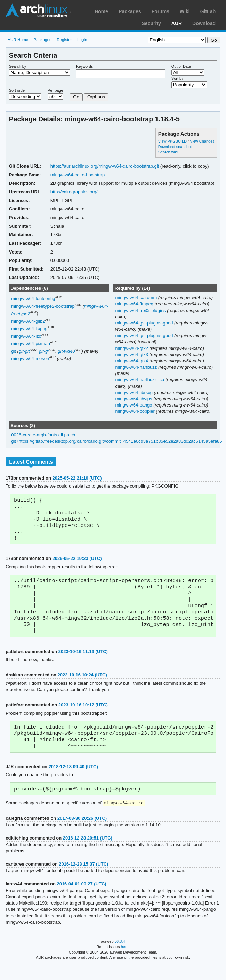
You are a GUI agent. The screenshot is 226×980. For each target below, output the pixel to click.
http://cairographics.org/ (74, 192)
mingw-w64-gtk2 (132, 348)
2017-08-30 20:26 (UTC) (82, 833)
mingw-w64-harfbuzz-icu (140, 380)
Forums (160, 11)
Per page (55, 90)
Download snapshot (175, 147)
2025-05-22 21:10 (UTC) (77, 478)
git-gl (44, 351)
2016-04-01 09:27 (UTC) (81, 899)
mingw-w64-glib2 (28, 321)
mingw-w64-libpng (29, 329)
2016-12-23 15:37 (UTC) (83, 879)
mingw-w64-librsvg (134, 392)
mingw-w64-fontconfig (33, 299)
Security (151, 23)
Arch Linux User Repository (38, 10)
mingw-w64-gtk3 (132, 355)
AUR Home (18, 39)
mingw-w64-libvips (134, 399)
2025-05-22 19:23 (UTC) (77, 563)
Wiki (185, 11)
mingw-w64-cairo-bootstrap (78, 175)
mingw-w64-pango (134, 405)
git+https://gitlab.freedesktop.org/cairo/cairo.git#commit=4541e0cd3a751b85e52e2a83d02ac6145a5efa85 (116, 441)
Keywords (84, 66)
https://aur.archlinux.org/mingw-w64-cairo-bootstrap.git (105, 166)
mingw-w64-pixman (31, 344)
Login (82, 39)
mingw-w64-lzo (26, 336)
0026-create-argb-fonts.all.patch (43, 435)
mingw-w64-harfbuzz (136, 367)
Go (76, 97)
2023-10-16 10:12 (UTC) (83, 716)
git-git (24, 351)
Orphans (96, 97)
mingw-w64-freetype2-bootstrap (43, 306)
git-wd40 (66, 351)
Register (64, 39)
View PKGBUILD (173, 141)
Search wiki (168, 152)
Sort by (177, 78)
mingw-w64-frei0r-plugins (141, 310)
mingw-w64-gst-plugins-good (145, 323)
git (14, 351)
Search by (18, 66)
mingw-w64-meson (30, 359)
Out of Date (181, 66)
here (125, 962)
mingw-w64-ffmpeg (135, 304)
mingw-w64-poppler (135, 411)
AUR (177, 23)
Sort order (18, 90)
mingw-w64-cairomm (136, 298)
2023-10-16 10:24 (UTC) (82, 686)
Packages (130, 11)
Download (204, 23)
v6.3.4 (120, 956)
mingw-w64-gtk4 (132, 361)
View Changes (202, 141)
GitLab (208, 11)
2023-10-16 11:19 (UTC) (83, 663)
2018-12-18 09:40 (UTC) (73, 781)
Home (101, 11)
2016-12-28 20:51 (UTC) (88, 853)
